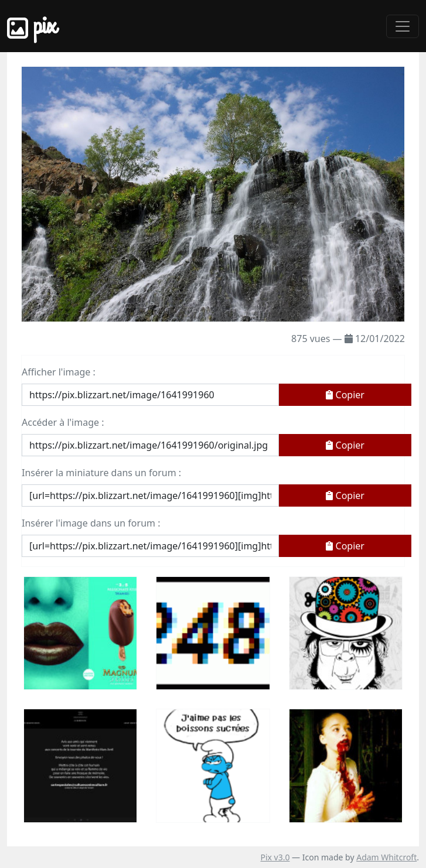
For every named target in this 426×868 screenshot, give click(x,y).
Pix (32, 26)
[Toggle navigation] (403, 26)
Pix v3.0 (275, 857)
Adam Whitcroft (386, 857)
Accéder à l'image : (63, 422)
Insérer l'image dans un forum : (91, 523)
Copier (345, 395)
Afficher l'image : (59, 372)
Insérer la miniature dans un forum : (101, 473)
